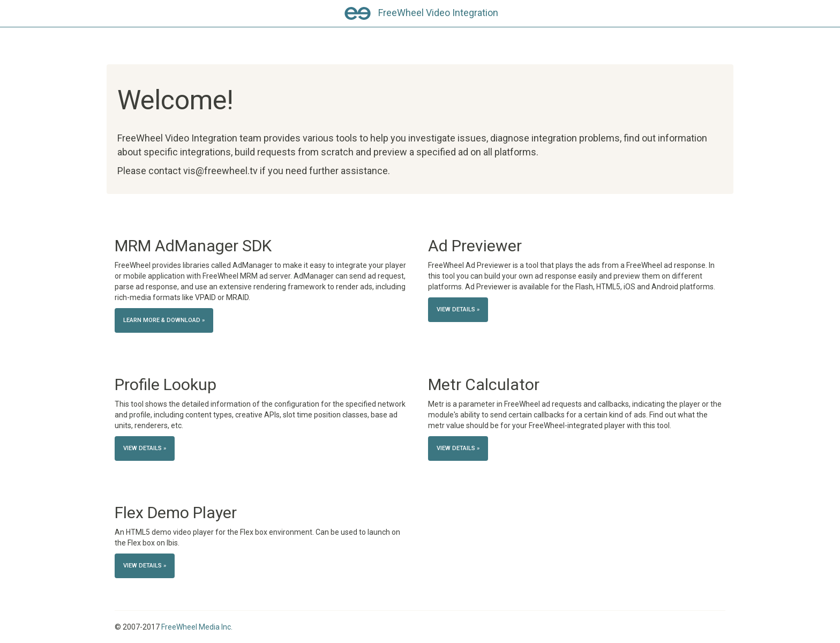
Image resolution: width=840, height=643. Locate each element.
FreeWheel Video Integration (438, 13)
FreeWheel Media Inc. (197, 627)
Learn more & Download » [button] (164, 320)
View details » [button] (458, 309)
